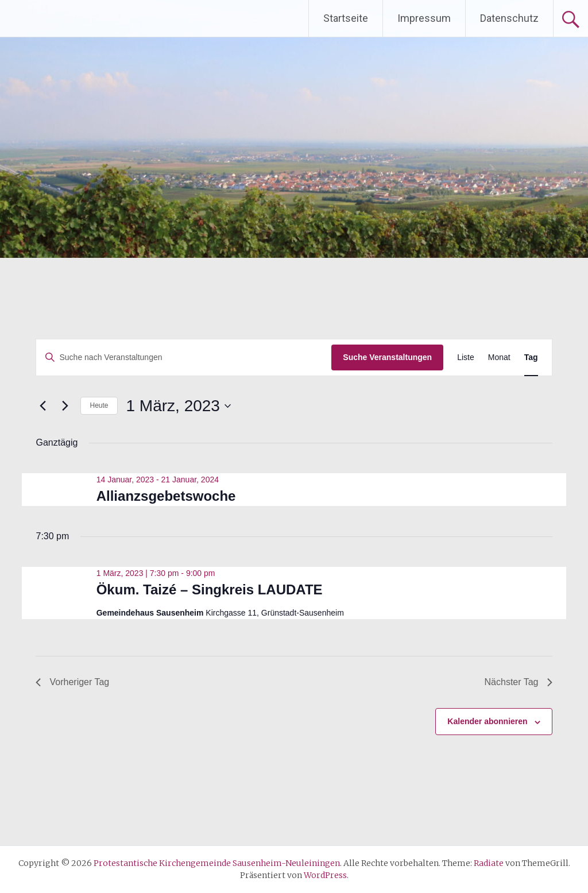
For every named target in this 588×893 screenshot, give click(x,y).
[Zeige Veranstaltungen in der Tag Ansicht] (531, 357)
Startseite (346, 18)
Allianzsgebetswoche (166, 496)
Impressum (424, 18)
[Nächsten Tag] (65, 406)
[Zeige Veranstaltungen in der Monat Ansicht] (499, 357)
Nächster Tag (519, 682)
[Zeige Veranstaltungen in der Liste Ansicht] (466, 357)
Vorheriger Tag (72, 682)
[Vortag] (42, 406)
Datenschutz (509, 18)
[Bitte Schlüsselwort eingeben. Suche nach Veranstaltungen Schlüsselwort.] (184, 357)
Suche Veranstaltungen (387, 357)
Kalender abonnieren (487, 721)
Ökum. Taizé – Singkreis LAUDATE (210, 589)
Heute (99, 405)
